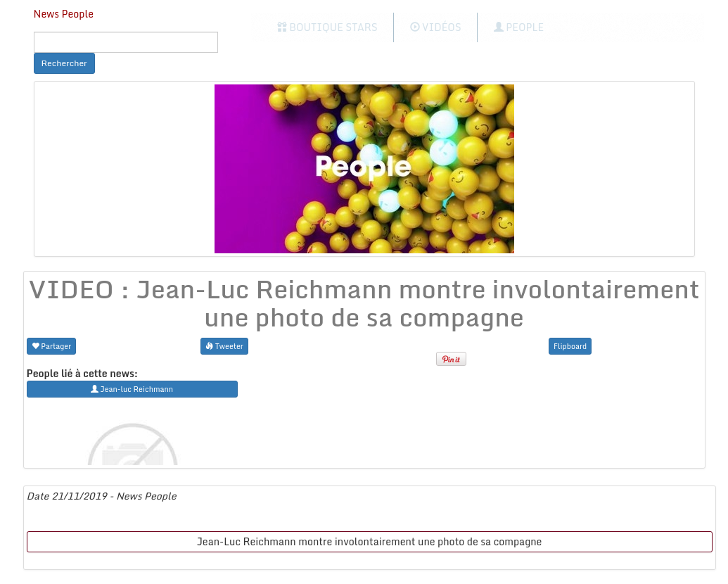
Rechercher (64, 63)
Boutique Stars (327, 27)
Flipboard (570, 346)
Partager (52, 346)
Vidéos (436, 27)
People (519, 27)
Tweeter (224, 346)
